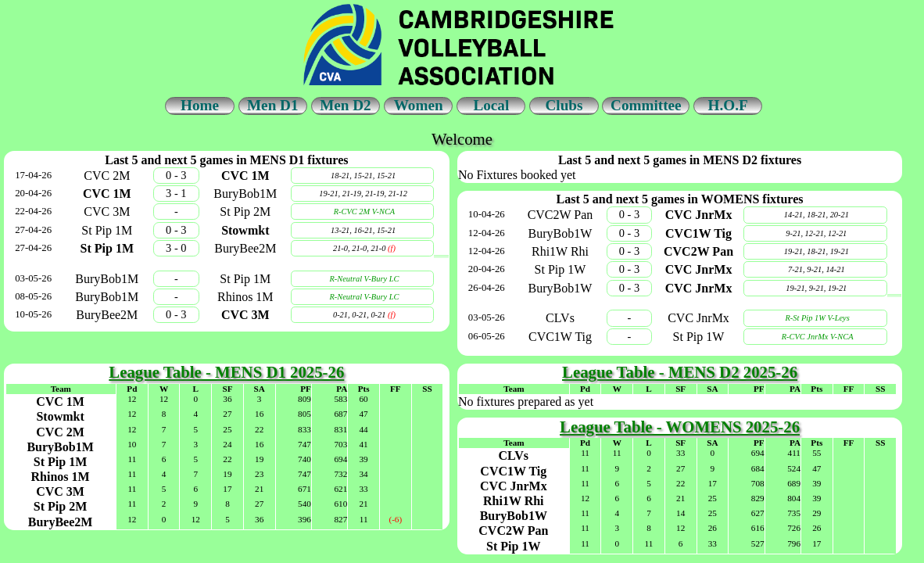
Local (491, 105)
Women (419, 105)
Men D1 (273, 105)
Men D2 (346, 105)
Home (200, 105)
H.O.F (728, 105)
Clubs (564, 105)
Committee (646, 105)
